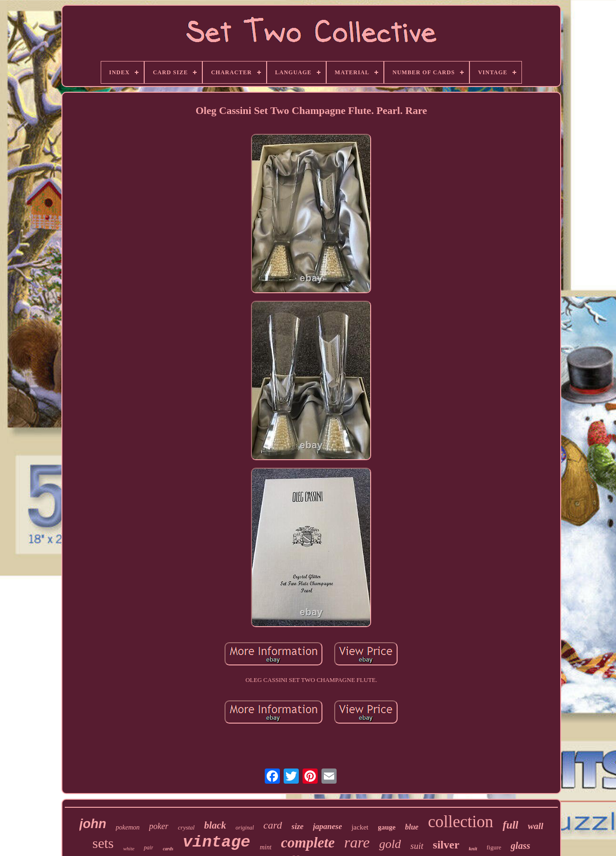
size (298, 826)
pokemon (128, 827)
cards (168, 849)
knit (473, 848)
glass (520, 846)
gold (390, 844)
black (215, 825)
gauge (387, 827)
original (245, 828)
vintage (217, 842)
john (93, 824)
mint (265, 847)
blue (412, 827)
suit (417, 846)
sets (103, 843)
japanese (327, 826)
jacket (360, 827)
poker (159, 826)
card (273, 825)
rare (357, 842)
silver (446, 845)
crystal (186, 827)
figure (494, 847)
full (510, 825)
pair (148, 847)
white (129, 848)
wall (535, 826)
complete (308, 843)
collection (460, 822)
